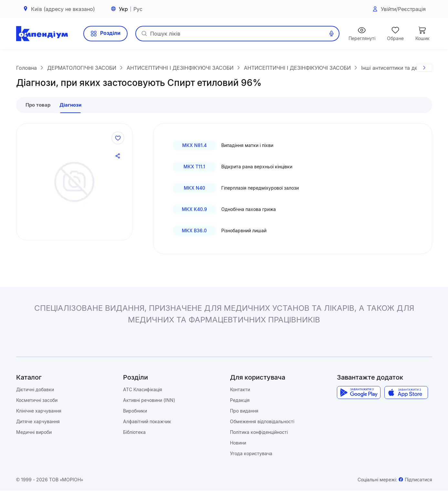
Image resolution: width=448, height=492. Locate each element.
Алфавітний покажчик (147, 423)
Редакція (240, 401)
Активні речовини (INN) (149, 401)
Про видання (244, 412)
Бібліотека (134, 433)
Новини (238, 444)
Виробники (135, 412)
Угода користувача (251, 455)
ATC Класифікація (143, 391)
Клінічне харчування (39, 412)
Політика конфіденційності (259, 433)
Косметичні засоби (37, 401)
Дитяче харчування (38, 423)
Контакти (240, 391)
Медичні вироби (34, 433)
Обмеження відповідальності (262, 423)
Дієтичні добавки (35, 391)
